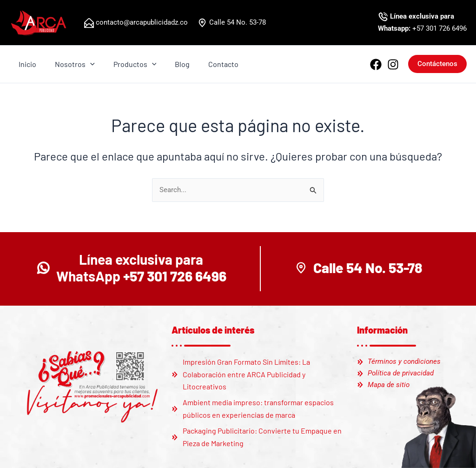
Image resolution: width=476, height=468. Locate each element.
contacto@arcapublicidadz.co (141, 22)
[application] (85, 64)
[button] (437, 64)
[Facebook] (376, 64)
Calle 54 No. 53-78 (237, 22)
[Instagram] (393, 64)
